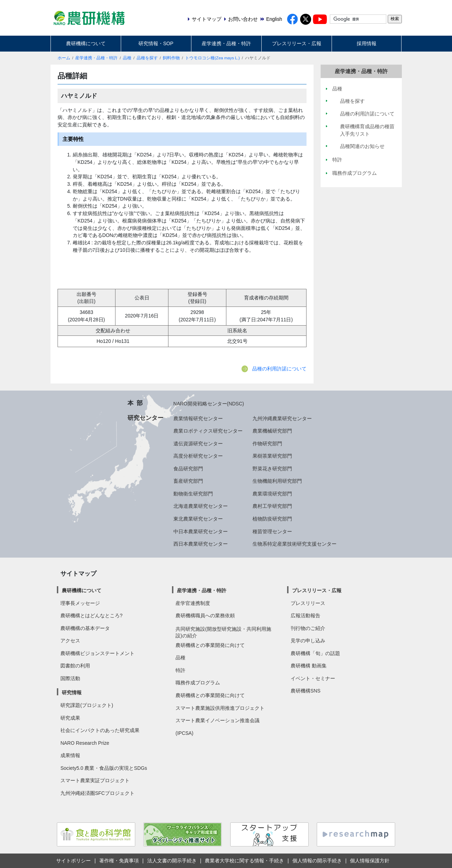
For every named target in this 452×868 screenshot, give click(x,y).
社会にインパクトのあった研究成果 (100, 730)
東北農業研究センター (198, 519)
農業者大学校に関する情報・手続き (244, 861)
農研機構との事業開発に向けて (210, 645)
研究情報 (72, 692)
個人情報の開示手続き (317, 861)
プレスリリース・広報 (297, 43)
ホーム (64, 58)
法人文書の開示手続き (172, 861)
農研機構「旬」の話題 (315, 653)
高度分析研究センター (198, 456)
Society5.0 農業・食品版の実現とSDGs (104, 768)
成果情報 (70, 755)
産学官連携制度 (193, 603)
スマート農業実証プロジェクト (95, 780)
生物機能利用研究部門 (277, 481)
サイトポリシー (73, 861)
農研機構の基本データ (85, 628)
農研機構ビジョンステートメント (97, 653)
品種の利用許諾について (279, 369)
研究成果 (70, 718)
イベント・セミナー (313, 678)
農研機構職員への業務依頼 (205, 616)
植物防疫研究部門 (272, 519)
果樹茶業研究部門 (272, 456)
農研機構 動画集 (309, 666)
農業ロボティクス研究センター (208, 431)
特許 (180, 670)
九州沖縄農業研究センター (282, 418)
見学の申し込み (308, 641)
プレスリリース (308, 603)
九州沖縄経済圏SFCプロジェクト (97, 793)
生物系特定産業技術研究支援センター (295, 544)
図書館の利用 (75, 666)
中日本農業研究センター (201, 531)
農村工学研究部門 (272, 506)
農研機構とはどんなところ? (91, 616)
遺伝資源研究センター (198, 444)
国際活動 (70, 678)
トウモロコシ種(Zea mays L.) (212, 58)
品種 (127, 58)
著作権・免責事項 (119, 861)
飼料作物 (171, 58)
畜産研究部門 (188, 481)
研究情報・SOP (156, 43)
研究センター (145, 418)
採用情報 (367, 43)
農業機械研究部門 (272, 431)
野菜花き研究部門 (272, 469)
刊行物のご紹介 (308, 628)
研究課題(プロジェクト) (87, 705)
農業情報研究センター (198, 418)
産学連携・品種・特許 (226, 43)
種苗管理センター (272, 531)
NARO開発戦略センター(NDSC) (209, 404)
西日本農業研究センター (201, 544)
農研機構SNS (305, 691)
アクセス (70, 641)
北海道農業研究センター (201, 506)
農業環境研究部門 (272, 494)
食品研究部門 (188, 469)
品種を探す (147, 58)
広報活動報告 (305, 616)
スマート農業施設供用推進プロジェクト (220, 708)
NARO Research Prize (85, 743)
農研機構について (86, 43)
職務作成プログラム (198, 683)
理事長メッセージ (80, 603)
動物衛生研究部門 (193, 494)
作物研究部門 (267, 444)
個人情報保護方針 (370, 861)
